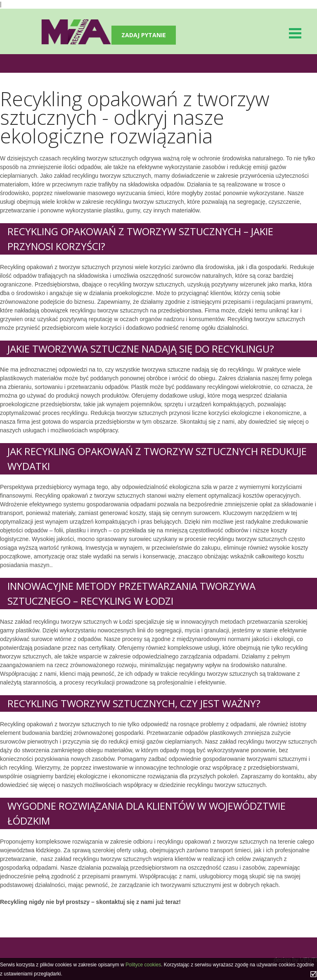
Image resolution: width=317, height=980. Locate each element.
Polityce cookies (143, 965)
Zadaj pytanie (144, 35)
